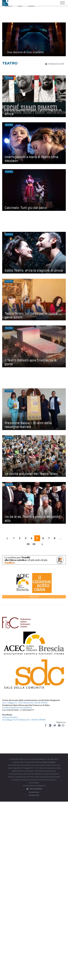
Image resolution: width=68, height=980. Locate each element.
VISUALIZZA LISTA (54, 64)
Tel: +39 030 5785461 (36, 720)
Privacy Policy (34, 795)
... (60, 538)
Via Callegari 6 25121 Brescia (14, 720)
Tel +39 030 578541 (39, 703)
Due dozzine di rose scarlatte (26, 52)
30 (34, 544)
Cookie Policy (34, 792)
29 (28, 544)
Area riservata (34, 789)
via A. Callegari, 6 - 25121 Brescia (16, 703)
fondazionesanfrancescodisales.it (17, 708)
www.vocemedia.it (10, 717)
